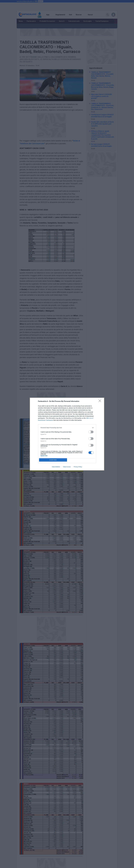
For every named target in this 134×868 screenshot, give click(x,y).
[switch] (91, 432)
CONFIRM (53, 460)
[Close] (100, 401)
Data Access (67, 467)
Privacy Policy (78, 467)
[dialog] (67, 434)
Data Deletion (56, 467)
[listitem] (67, 428)
